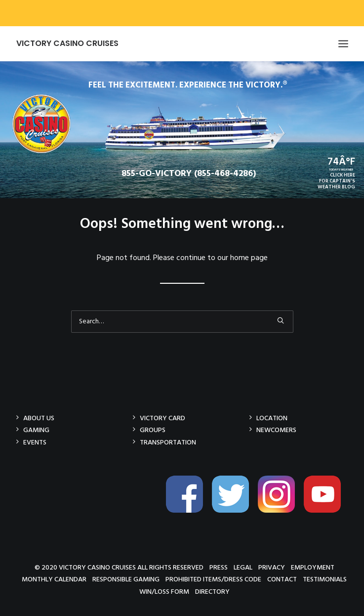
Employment (313, 567)
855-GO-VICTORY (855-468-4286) (189, 174)
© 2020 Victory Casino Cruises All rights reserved (119, 567)
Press (219, 567)
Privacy (272, 567)
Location (272, 418)
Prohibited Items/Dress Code (213, 579)
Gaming (36, 430)
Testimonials (325, 579)
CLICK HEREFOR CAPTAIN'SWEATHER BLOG (336, 181)
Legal (243, 567)
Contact (282, 579)
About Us (39, 418)
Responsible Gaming (126, 579)
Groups (153, 430)
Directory (212, 592)
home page (249, 258)
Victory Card (162, 418)
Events (35, 442)
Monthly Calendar (54, 579)
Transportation (168, 442)
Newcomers (276, 430)
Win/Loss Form (164, 592)
